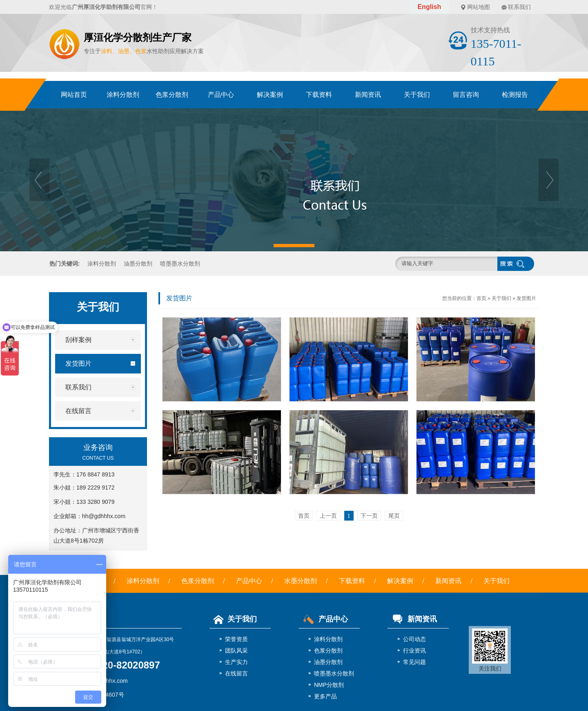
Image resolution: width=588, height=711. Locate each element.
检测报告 (515, 95)
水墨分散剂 (301, 581)
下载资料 (319, 95)
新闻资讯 (368, 95)
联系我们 (519, 7)
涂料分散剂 (123, 95)
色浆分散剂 (172, 95)
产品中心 (221, 95)
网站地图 (479, 7)
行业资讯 (414, 651)
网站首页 (74, 95)
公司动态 (414, 639)
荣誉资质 (236, 639)
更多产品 (325, 696)
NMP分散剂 (329, 685)
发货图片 (526, 298)
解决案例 (270, 95)
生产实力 (236, 662)
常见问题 (414, 662)
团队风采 (236, 651)
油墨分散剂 (138, 264)
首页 (481, 298)
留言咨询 (466, 95)
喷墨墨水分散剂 (180, 264)
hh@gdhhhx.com (104, 516)
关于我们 (417, 95)
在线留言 (236, 673)
